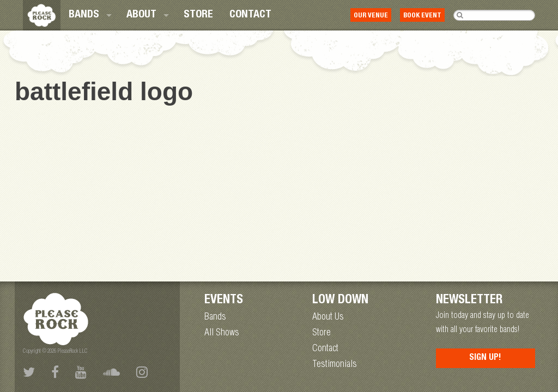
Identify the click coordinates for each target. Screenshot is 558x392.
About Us (328, 317)
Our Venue (371, 16)
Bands (84, 15)
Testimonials (335, 365)
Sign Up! (485, 358)
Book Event (422, 16)
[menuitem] (89, 15)
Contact (250, 15)
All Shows (222, 333)
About (141, 15)
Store (198, 15)
